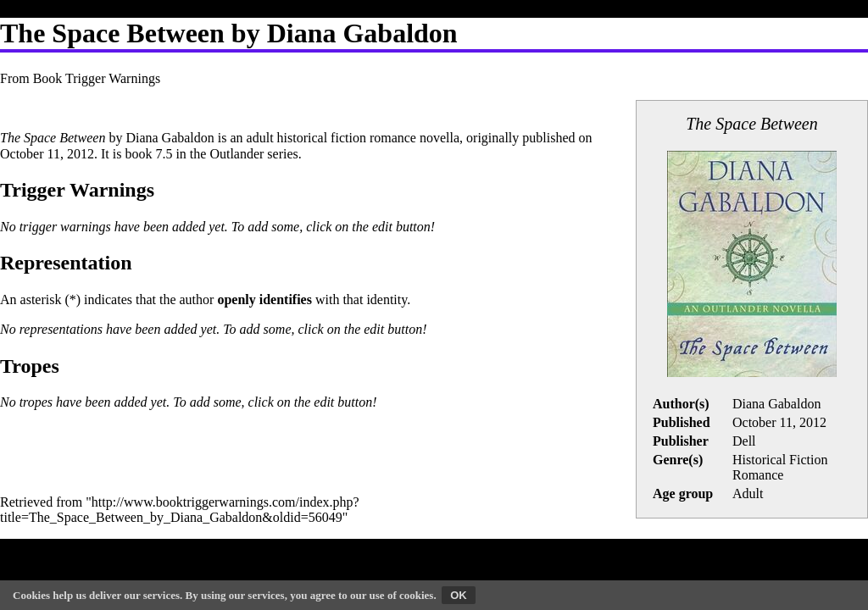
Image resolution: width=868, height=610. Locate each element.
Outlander (236, 154)
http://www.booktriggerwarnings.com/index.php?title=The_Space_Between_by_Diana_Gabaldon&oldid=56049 (180, 510)
